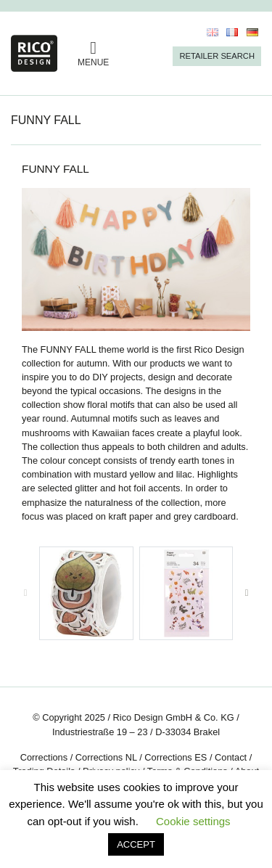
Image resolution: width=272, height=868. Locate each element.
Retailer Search (217, 56)
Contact (231, 757)
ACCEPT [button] (136, 844)
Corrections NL (106, 757)
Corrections (44, 757)
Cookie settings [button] (193, 821)
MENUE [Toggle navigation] (93, 53)
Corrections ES (176, 757)
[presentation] (25, 594)
